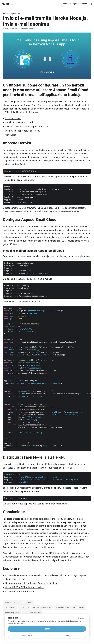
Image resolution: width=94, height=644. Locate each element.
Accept (47, 629)
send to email (78, 607)
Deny (67, 636)
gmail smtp (24, 607)
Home (6, 4)
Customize (27, 636)
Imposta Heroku (13, 118)
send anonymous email (42, 607)
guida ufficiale (10, 244)
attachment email (62, 607)
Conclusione (11, 135)
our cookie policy (19, 624)
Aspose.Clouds (16, 14)
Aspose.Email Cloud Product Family (18, 602)
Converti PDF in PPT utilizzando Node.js (25, 587)
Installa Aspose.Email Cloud (19, 122)
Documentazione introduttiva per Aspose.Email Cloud (31, 583)
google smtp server (12, 613)
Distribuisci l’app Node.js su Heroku (23, 131)
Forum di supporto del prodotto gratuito (51, 560)
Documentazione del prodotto (17, 557)
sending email (10, 607)
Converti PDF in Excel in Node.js (21, 591)
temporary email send (32, 613)
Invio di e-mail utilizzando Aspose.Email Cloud (28, 127)
